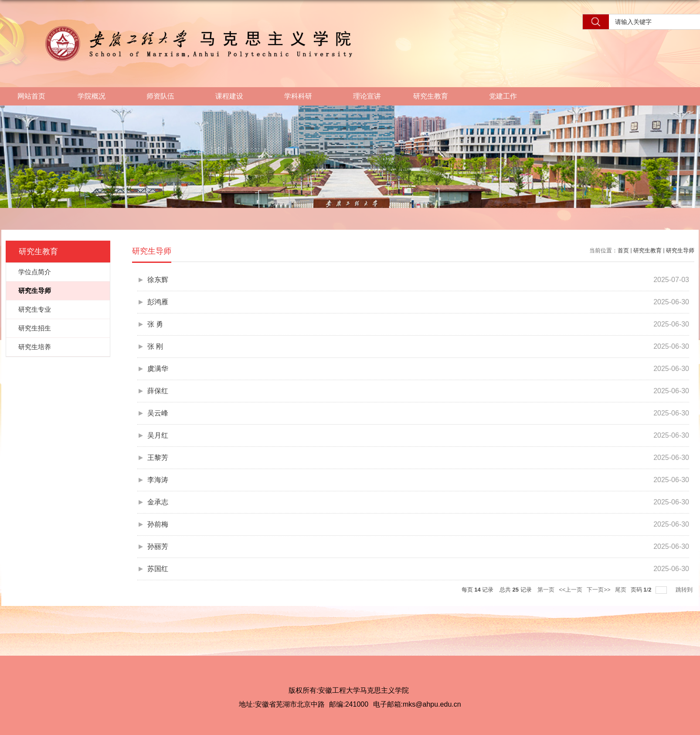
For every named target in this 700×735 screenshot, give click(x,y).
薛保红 (158, 391)
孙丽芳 (158, 546)
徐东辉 (158, 280)
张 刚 (155, 346)
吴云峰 (158, 413)
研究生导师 (680, 250)
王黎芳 (158, 458)
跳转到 (685, 590)
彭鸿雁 (158, 302)
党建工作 (507, 97)
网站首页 (31, 96)
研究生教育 (435, 97)
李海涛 (158, 480)
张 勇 (155, 324)
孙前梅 (158, 524)
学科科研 (302, 97)
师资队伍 (165, 97)
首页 (623, 250)
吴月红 (158, 435)
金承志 (158, 502)
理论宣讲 (367, 96)
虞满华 (158, 369)
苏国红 (158, 569)
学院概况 (96, 97)
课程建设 (234, 97)
